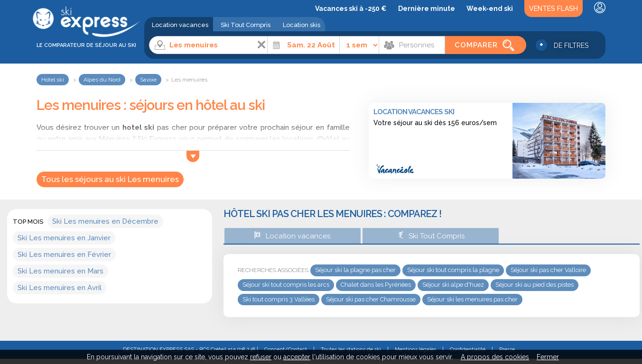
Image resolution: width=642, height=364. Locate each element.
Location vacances (180, 25)
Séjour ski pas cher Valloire (548, 270)
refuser (261, 357)
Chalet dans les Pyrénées (376, 285)
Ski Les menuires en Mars (60, 271)
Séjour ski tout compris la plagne (453, 270)
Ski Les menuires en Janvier (64, 238)
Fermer (548, 357)
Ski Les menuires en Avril (60, 288)
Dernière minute (427, 9)
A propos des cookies (495, 357)
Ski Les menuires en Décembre (105, 221)
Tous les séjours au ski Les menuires (110, 179)
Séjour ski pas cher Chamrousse (371, 299)
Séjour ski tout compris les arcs (286, 285)
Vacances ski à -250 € (351, 9)
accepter (297, 357)
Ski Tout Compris (246, 25)
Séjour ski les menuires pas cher (472, 299)
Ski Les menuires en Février (64, 255)
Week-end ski (490, 9)
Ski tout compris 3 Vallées (279, 299)
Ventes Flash (554, 9)
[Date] (303, 45)
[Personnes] (412, 45)
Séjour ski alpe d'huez (453, 285)
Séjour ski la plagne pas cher (355, 270)
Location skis (302, 25)
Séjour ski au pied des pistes (535, 285)
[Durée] (359, 45)
